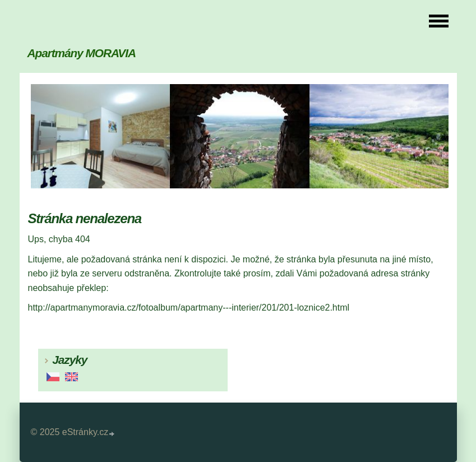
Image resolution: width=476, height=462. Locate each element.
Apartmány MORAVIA (82, 53)
